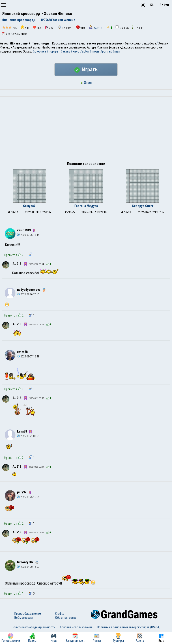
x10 (81, 27)
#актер (65, 51)
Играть (86, 70)
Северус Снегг (143, 206)
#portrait (106, 51)
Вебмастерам (24, 618)
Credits (60, 614)
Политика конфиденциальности (33, 627)
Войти (164, 5)
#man (116, 51)
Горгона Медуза (86, 206)
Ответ (86, 83)
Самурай (29, 206)
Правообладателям (28, 614)
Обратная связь (66, 618)
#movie (95, 51)
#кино (75, 51)
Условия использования (76, 627)
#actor (84, 51)
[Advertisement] (86, 130)
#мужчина (39, 51)
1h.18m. (65, 27)
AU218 (98, 28)
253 (49, 28)
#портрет (53, 51)
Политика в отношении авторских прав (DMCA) (129, 627)
